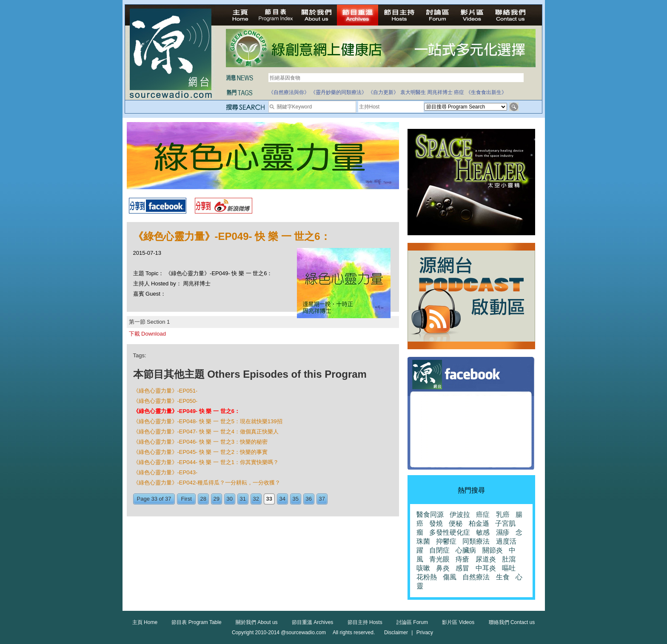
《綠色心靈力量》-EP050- (165, 401)
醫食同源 (430, 514)
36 (309, 499)
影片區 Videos (458, 622)
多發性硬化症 (450, 532)
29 (217, 499)
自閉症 (439, 550)
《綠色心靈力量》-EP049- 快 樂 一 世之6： (187, 411)
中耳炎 (486, 568)
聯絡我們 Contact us (512, 622)
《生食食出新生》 (486, 92)
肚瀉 (509, 559)
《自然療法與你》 (289, 92)
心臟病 (466, 550)
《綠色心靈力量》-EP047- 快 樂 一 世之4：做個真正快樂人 (206, 432)
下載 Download (147, 334)
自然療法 (476, 577)
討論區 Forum (412, 622)
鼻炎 (443, 568)
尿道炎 (486, 559)
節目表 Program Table (196, 622)
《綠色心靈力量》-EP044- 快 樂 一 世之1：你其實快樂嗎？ (206, 462)
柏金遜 (479, 523)
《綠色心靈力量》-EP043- (165, 472)
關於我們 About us (257, 622)
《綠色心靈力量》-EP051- (165, 391)
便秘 (456, 523)
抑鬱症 (446, 541)
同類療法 (476, 541)
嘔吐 (509, 568)
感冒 (462, 568)
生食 (503, 577)
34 (282, 499)
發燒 (436, 523)
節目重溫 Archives (312, 622)
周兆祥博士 (440, 92)
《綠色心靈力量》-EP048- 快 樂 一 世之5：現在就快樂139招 (208, 421)
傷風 (450, 577)
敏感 (483, 532)
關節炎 (493, 550)
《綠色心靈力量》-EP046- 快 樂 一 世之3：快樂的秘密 (200, 442)
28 (203, 499)
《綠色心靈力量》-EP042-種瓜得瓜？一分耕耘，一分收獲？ (207, 483)
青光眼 (439, 559)
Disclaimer (396, 633)
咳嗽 (423, 568)
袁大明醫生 (413, 92)
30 (230, 499)
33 (269, 499)
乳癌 (503, 514)
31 (243, 499)
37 (322, 499)
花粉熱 (427, 577)
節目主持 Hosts (365, 622)
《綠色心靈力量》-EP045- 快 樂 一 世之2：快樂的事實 (200, 452)
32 (256, 499)
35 (296, 499)
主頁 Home (145, 622)
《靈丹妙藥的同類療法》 (339, 92)
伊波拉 (460, 514)
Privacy (425, 633)
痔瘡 (462, 559)
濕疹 (503, 532)
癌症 (459, 92)
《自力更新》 (383, 92)
